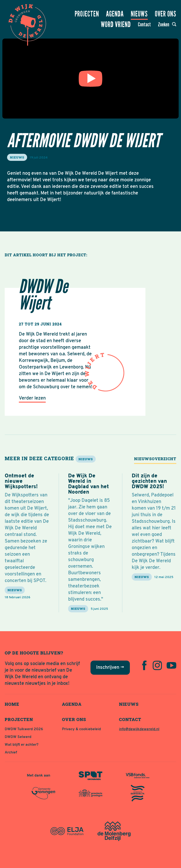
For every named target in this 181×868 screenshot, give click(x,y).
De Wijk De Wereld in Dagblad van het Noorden (88, 484)
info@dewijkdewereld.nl (139, 729)
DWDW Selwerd (18, 737)
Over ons (166, 14)
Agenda (115, 14)
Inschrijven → (110, 668)
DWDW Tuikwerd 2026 (24, 729)
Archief (11, 753)
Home (12, 704)
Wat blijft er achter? (22, 745)
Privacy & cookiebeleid (81, 729)
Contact (144, 24)
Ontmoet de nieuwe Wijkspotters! (21, 482)
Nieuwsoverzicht (155, 459)
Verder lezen (32, 398)
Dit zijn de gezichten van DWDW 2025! (149, 482)
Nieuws (139, 14)
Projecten (87, 14)
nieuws (17, 157)
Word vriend (116, 24)
